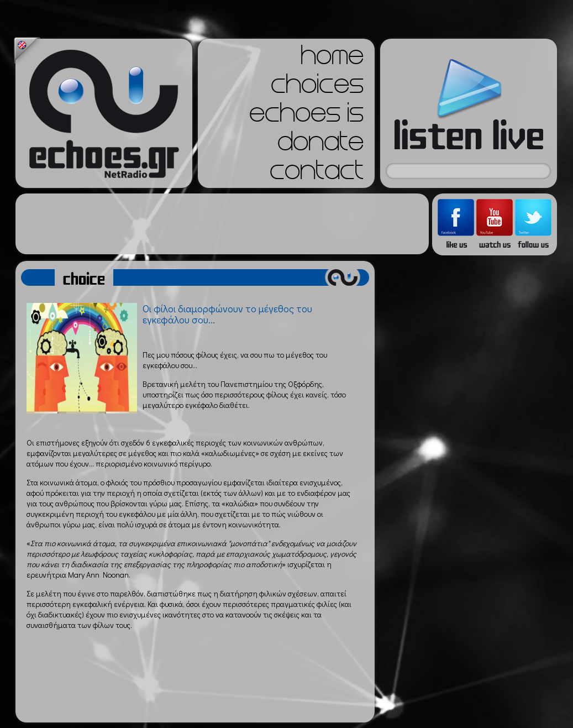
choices (317, 87)
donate (320, 145)
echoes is (306, 116)
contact (317, 174)
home (332, 59)
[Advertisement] (222, 224)
